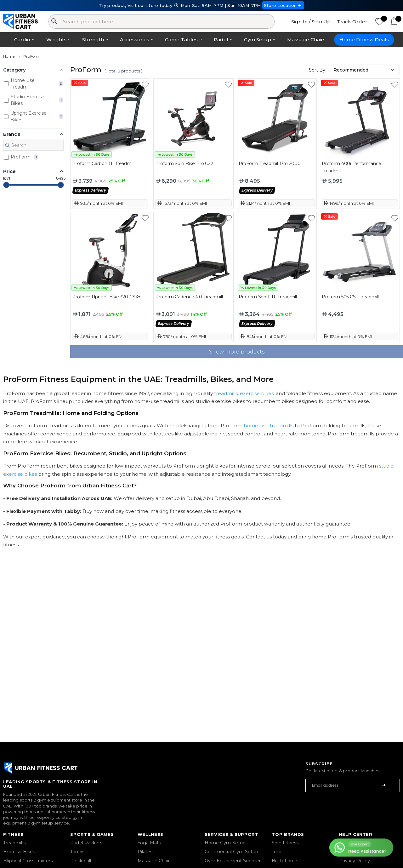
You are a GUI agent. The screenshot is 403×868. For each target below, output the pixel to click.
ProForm (32, 56)
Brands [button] (12, 134)
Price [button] (9, 171)
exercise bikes (257, 393)
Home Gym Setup (225, 843)
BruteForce (284, 861)
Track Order (352, 22)
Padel (221, 40)
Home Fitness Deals (364, 40)
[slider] (6, 185)
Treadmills (14, 843)
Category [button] (14, 70)
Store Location (283, 5)
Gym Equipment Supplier (233, 861)
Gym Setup (258, 40)
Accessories (135, 40)
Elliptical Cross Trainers (28, 861)
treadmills (226, 393)
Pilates (145, 852)
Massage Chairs (306, 40)
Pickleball (81, 861)
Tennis (77, 852)
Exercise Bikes (19, 852)
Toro (276, 852)
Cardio (22, 40)
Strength (93, 40)
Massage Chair (154, 861)
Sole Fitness (285, 843)
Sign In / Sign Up (311, 22)
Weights (56, 40)
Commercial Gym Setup (231, 852)
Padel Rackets (86, 843)
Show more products (237, 352)
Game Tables (181, 40)
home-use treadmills (269, 425)
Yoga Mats (149, 843)
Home (9, 56)
